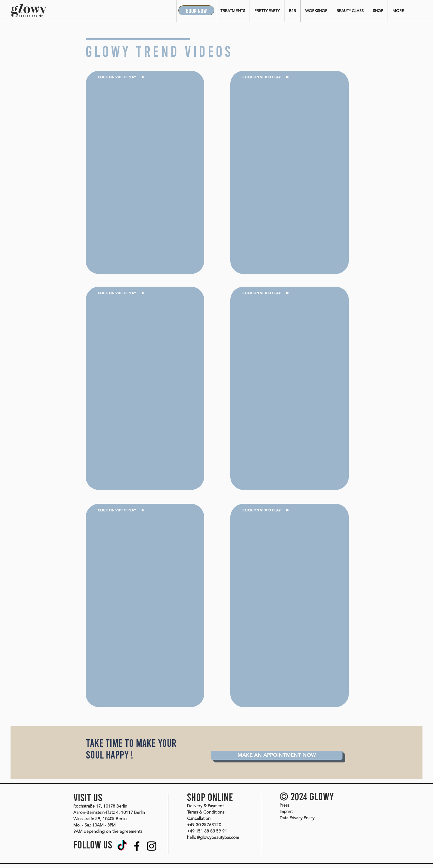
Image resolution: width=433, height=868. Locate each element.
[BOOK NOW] (196, 10)
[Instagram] (152, 846)
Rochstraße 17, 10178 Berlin (100, 806)
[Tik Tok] (122, 846)
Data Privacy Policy (297, 818)
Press (284, 805)
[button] (233, 11)
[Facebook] (137, 846)
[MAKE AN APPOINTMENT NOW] (277, 755)
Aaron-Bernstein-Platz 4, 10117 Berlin (109, 813)
